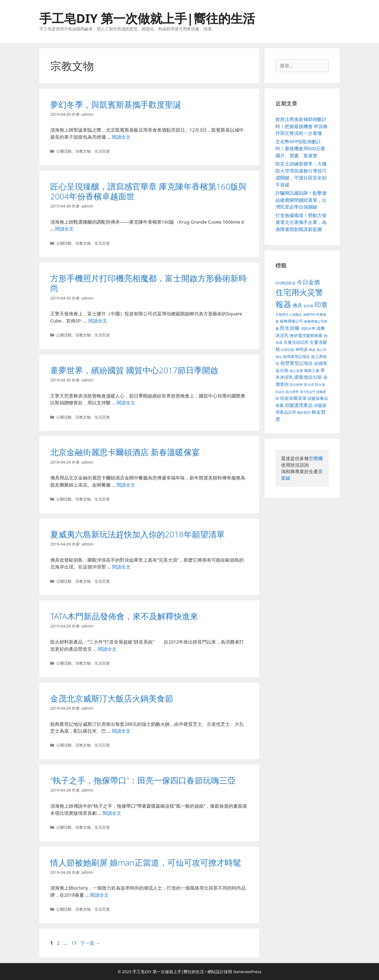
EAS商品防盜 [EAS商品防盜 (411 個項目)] (286, 283)
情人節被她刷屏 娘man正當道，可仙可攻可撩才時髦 (146, 862)
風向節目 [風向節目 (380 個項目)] (304, 412)
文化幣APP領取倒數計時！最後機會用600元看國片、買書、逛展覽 (300, 149)
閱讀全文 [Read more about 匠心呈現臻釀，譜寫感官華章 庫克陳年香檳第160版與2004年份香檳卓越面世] (64, 229)
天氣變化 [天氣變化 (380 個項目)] (282, 314)
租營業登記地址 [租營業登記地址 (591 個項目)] (297, 363)
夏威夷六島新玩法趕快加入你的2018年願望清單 (137, 534)
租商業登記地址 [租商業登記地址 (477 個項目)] (297, 356)
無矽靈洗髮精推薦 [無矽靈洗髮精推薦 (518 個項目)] (306, 335)
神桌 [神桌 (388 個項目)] (312, 350)
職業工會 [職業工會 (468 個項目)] (312, 370)
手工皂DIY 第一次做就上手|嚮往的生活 (147, 18)
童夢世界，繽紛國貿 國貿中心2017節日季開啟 (134, 370)
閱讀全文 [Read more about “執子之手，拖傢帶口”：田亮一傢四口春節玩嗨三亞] (112, 813)
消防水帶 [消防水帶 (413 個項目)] (308, 328)
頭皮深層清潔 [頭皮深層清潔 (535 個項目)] (293, 398)
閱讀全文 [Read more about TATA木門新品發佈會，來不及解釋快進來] (107, 649)
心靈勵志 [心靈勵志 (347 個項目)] (296, 315)
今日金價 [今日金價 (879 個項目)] (308, 282)
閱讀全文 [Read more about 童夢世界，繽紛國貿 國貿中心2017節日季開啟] (126, 403)
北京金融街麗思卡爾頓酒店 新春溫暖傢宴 (125, 452)
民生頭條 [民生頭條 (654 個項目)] (290, 328)
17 (73, 943)
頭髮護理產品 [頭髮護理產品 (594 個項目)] (299, 405)
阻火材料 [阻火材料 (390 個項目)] (292, 392)
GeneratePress (247, 972)
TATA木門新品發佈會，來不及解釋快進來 (124, 616)
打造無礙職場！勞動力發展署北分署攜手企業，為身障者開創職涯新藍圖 (301, 222)
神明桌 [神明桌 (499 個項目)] (302, 349)
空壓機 (316, 458)
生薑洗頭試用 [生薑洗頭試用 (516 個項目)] (296, 342)
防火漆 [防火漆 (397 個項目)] (320, 385)
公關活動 (64, 151)
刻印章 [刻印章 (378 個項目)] (309, 306)
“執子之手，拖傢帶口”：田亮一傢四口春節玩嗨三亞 (143, 780)
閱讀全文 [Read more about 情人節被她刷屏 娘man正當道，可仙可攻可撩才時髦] (99, 895)
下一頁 (90, 943)
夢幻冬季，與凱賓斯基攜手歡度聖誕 (116, 104)
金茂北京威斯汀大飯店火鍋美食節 (112, 698)
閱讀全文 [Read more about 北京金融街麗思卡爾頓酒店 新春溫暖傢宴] (126, 485)
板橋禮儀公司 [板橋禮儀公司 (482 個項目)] (291, 321)
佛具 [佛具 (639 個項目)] (297, 305)
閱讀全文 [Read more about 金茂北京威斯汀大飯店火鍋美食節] (121, 731)
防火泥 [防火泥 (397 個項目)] (309, 385)
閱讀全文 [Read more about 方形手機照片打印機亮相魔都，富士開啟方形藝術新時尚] (98, 321)
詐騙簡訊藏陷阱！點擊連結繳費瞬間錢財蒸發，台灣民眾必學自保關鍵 (301, 200)
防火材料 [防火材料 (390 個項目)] (296, 385)
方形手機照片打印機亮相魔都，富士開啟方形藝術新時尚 (149, 283)
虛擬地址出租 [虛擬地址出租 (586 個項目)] (308, 377)
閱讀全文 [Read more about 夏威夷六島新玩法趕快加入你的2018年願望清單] (121, 567)
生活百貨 (102, 151)
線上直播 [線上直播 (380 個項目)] (296, 371)
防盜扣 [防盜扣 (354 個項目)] (280, 392)
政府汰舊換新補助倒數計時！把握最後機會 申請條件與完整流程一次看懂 (302, 126)
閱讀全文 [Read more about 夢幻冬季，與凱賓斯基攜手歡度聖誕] (121, 137)
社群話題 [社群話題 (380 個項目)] (288, 350)
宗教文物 (83, 151)
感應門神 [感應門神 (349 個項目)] (309, 315)
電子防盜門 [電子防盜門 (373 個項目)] (308, 392)
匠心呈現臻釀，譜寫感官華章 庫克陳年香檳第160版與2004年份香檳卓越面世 (148, 191)
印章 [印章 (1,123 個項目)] (321, 305)
